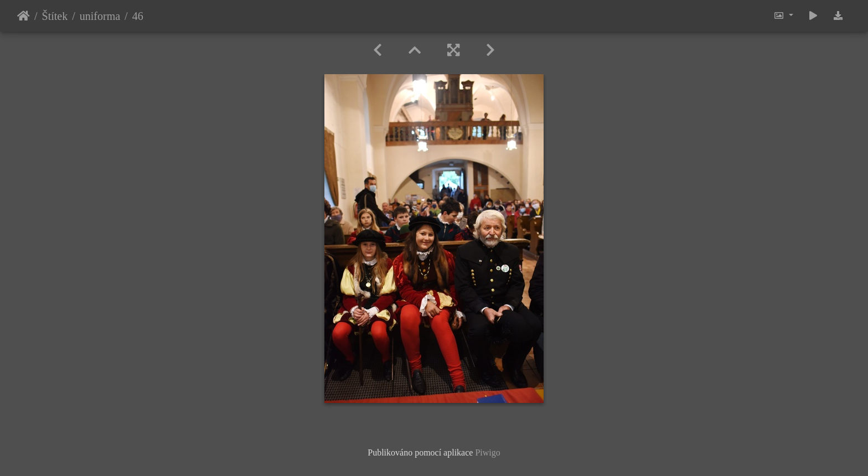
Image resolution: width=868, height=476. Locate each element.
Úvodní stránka (24, 16)
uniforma (100, 16)
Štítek (55, 16)
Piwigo (487, 452)
